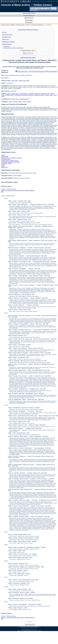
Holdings (13, 25)
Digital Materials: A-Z (29, 18)
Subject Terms (5, 39)
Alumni (28, 25)
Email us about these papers (28, 58)
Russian (29, 102)
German (15, 102)
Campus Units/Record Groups (29, 13)
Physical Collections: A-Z (29, 16)
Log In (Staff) (29, 621)
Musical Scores (6, 46)
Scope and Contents (7, 35)
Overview (4, 32)
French (24, 102)
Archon (28, 630)
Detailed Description (7, 44)
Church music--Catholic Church (10, 161)
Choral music (15, 94)
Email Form (32, 625)
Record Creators (29, 23)
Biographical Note (6, 37)
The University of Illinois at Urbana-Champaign (32, 631)
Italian (20, 102)
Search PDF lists (34, 10)
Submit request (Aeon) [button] (22, 72)
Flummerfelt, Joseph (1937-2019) (20, 81)
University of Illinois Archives (15, 5)
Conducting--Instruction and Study (24, 95)
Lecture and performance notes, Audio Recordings (13, 48)
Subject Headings (29, 20)
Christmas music (45, 94)
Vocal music (4, 167)
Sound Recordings (24, 99)
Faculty (47, 95)
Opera (51, 95)
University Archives (5, 25)
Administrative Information (8, 42)
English (10, 102)
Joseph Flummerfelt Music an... (38, 25)
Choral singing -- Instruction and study (30, 94)
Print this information (52, 72)
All (2, 192)
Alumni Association (21, 25)
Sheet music (15, 99)
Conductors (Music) (39, 95)
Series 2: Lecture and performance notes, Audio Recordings (18, 190)
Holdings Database (43, 5)
